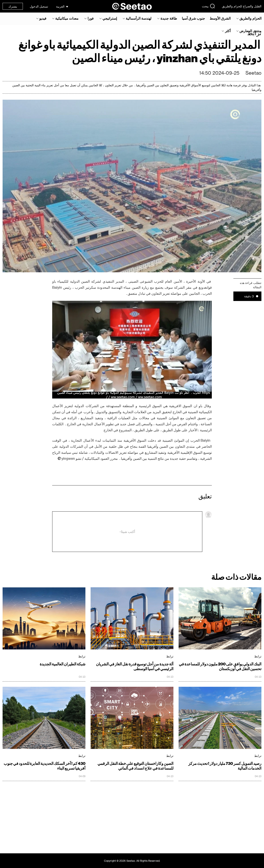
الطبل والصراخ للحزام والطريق (242, 6)
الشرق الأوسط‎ (220, 18)
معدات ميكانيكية (67, 18)
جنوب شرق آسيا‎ (193, 18)
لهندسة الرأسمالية (139, 18)
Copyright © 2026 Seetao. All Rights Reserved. (132, 861)
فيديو (43, 18)
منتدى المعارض (250, 31)
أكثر (228, 31)
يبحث (208, 6)
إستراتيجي (110, 18)
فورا (91, 18)
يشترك (13, 6)
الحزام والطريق (250, 18)
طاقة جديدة (169, 18)
